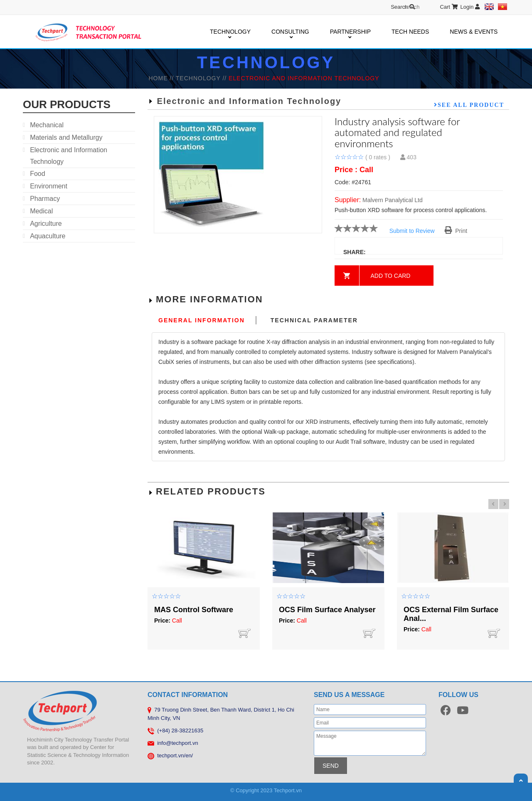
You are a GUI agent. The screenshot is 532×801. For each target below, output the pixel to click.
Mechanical (47, 125)
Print (456, 231)
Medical (41, 211)
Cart (449, 7)
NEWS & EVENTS (474, 32)
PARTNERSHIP (350, 32)
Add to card (391, 276)
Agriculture (46, 224)
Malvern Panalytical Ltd (393, 200)
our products (67, 104)
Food (37, 174)
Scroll (521, 781)
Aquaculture (48, 236)
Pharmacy (45, 199)
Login (470, 7)
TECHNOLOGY (230, 32)
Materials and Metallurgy (66, 137)
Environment (49, 186)
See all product (471, 105)
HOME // (162, 78)
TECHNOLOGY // (202, 78)
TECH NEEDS (410, 32)
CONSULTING (290, 32)
